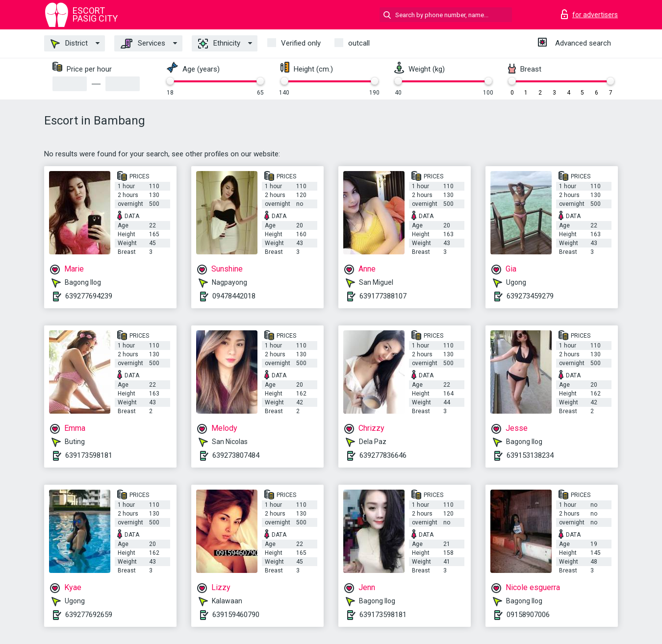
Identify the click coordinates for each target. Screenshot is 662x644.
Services (143, 44)
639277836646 (383, 455)
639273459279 (530, 296)
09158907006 (528, 615)
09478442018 (234, 296)
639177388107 (383, 296)
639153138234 (530, 455)
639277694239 (89, 296)
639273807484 (236, 455)
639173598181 (89, 455)
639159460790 (236, 615)
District (69, 44)
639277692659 (89, 615)
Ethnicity (219, 44)
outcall (359, 43)
